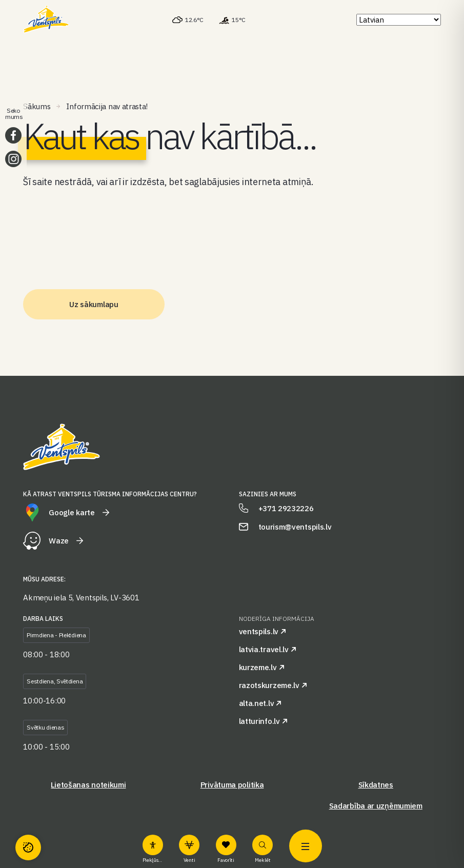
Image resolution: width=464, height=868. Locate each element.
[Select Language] (399, 20)
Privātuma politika (232, 785)
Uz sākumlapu (94, 304)
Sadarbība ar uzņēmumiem (376, 806)
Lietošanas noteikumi (88, 785)
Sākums (37, 106)
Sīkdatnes (376, 785)
